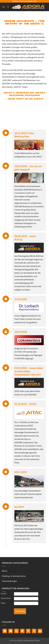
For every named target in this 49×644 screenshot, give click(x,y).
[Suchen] (8, 7)
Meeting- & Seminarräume (14, 576)
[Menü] (4, 7)
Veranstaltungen (9, 581)
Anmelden (20, 611)
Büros (5, 571)
